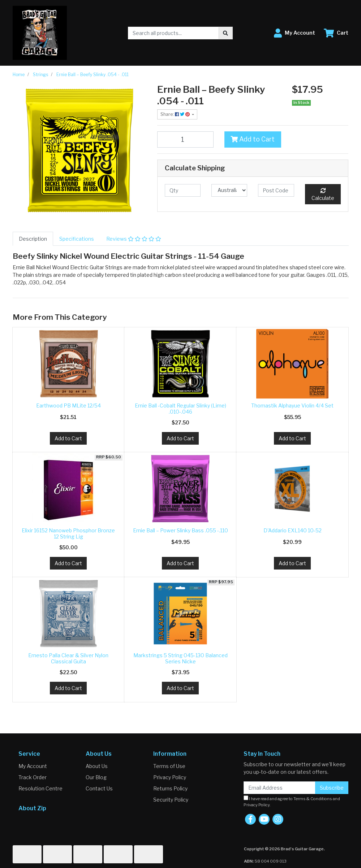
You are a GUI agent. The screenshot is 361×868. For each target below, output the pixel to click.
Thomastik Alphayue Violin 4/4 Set (292, 405)
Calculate (323, 195)
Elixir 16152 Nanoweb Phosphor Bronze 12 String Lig (68, 533)
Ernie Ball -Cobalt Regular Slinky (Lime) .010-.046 (180, 409)
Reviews (134, 239)
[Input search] (173, 33)
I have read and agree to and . (292, 801)
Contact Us (99, 788)
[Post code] (276, 190)
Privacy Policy (170, 777)
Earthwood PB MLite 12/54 (68, 405)
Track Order (33, 777)
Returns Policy (170, 788)
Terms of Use (169, 766)
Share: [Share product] (176, 114)
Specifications (77, 239)
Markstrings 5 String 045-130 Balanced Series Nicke (180, 658)
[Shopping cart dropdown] (336, 33)
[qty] (183, 190)
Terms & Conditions (313, 799)
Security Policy (171, 800)
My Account (33, 766)
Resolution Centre (40, 788)
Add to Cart (253, 139)
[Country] (229, 190)
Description (33, 239)
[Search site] (225, 33)
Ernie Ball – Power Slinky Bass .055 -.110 (180, 530)
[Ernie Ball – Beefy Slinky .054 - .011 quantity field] (186, 139)
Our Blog (96, 777)
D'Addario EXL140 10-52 (293, 530)
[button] (295, 33)
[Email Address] (280, 788)
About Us (97, 766)
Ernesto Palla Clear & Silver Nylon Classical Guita (68, 658)
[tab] (33, 239)
